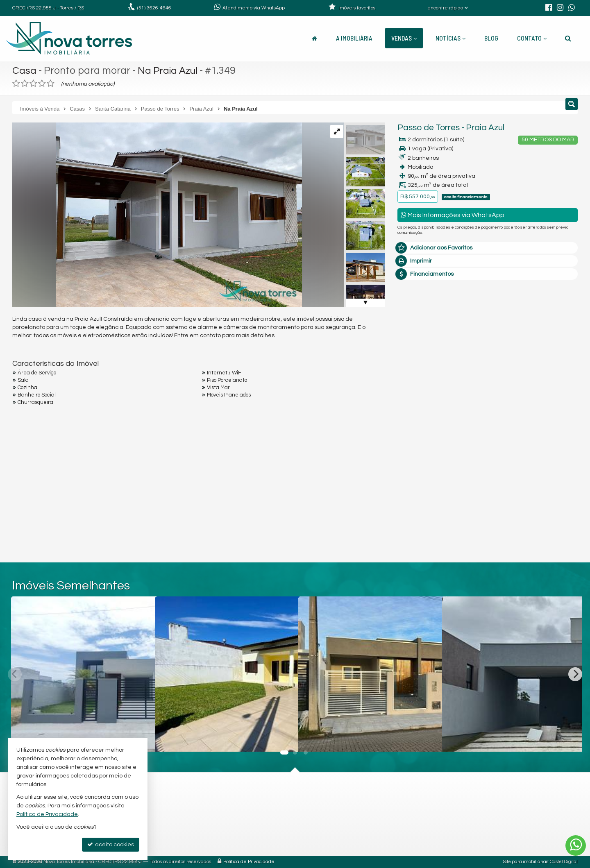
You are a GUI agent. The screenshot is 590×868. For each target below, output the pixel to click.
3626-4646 (154, 8)
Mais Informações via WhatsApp (453, 215)
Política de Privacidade (249, 862)
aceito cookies (111, 844)
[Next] (575, 674)
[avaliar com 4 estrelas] (42, 84)
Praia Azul (485, 128)
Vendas (404, 38)
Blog (491, 38)
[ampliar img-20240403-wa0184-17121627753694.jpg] (157, 215)
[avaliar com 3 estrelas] (33, 84)
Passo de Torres (429, 128)
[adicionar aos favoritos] (283, 739)
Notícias (450, 38)
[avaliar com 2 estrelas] (25, 84)
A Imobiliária (354, 38)
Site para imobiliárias (526, 862)
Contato (532, 38)
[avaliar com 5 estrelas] (51, 84)
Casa (24, 70)
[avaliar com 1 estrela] (16, 84)
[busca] (568, 38)
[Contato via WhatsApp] (576, 845)
